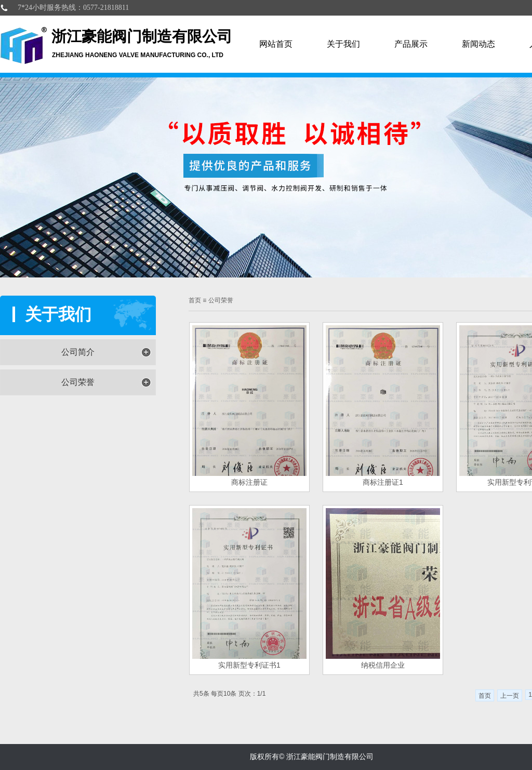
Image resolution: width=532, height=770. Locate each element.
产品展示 (411, 44)
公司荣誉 (78, 382)
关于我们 (343, 44)
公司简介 (78, 352)
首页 (195, 300)
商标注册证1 (383, 482)
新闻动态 (478, 44)
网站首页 (276, 44)
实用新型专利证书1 (249, 665)
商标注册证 (249, 482)
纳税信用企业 (383, 665)
